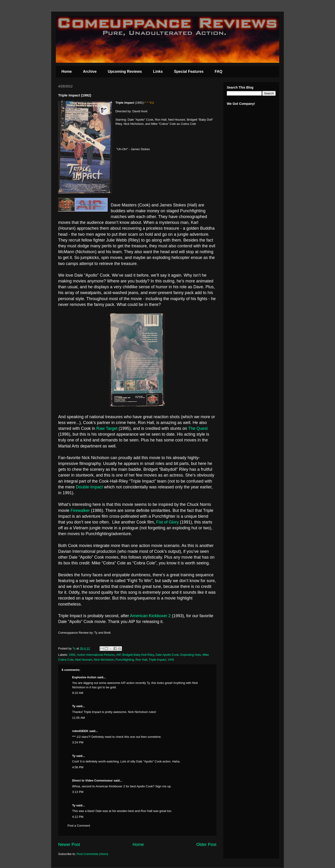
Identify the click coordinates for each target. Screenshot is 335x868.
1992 (72, 655)
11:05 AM (79, 718)
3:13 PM (78, 792)
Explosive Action (84, 677)
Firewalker (80, 510)
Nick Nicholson (104, 660)
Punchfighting (125, 660)
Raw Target (107, 428)
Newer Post (69, 845)
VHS (171, 660)
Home (67, 71)
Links (158, 71)
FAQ (219, 71)
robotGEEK (80, 731)
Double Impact (89, 487)
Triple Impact (157, 660)
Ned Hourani (84, 660)
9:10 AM (78, 693)
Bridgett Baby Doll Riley (138, 655)
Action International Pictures (96, 655)
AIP (118, 655)
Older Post (206, 845)
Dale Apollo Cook (167, 655)
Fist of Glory (167, 522)
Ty (74, 706)
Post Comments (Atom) (92, 854)
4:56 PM (78, 767)
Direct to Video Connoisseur (92, 780)
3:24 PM (78, 742)
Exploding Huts (191, 655)
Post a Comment (79, 826)
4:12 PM (78, 817)
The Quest (198, 428)
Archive (90, 71)
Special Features (189, 71)
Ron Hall (141, 660)
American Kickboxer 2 (150, 616)
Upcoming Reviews (125, 71)
